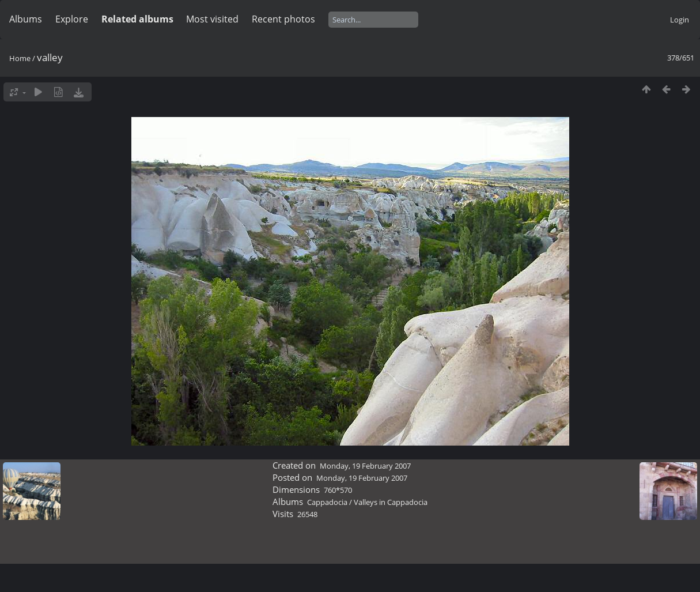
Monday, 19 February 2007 (365, 466)
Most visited (212, 19)
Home (20, 58)
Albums (26, 19)
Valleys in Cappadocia (391, 502)
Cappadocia (327, 502)
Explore (72, 19)
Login (680, 20)
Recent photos (283, 19)
